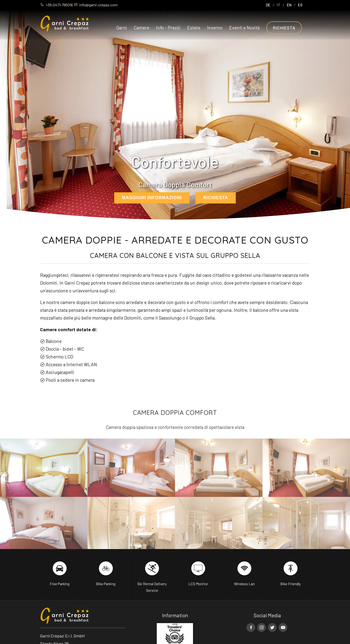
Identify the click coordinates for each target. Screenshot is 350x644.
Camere (141, 28)
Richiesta (284, 28)
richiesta (216, 198)
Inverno (215, 28)
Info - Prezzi (168, 28)
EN (289, 5)
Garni (122, 28)
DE (268, 5)
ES (300, 5)
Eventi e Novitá (244, 28)
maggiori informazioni (152, 198)
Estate (194, 28)
